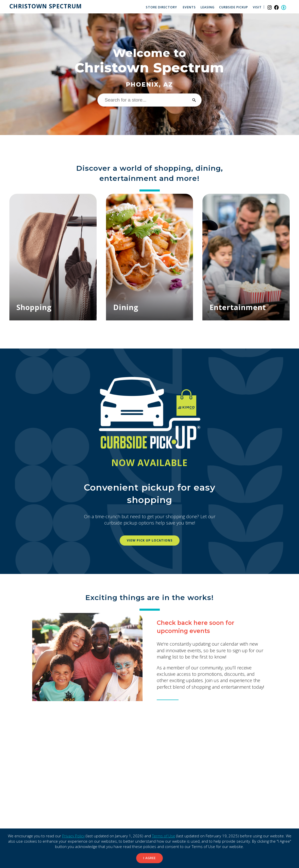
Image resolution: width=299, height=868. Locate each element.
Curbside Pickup (234, 7)
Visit (257, 7)
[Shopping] (53, 257)
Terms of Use (164, 836)
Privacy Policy (73, 836)
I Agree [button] (149, 858)
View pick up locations (150, 540)
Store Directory (161, 7)
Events (189, 7)
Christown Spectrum (46, 6)
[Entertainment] (246, 257)
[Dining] (149, 257)
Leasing (208, 7)
